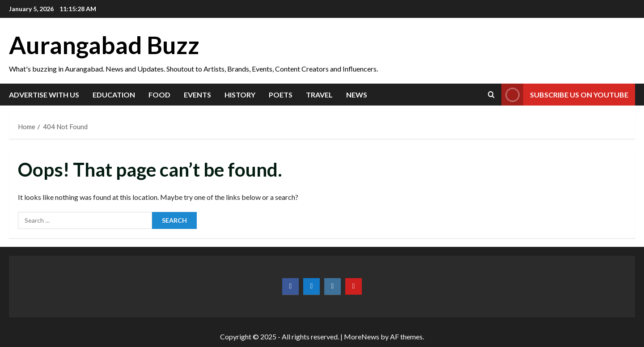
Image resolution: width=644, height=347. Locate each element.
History (240, 95)
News (357, 95)
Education (114, 95)
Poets (281, 95)
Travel (319, 95)
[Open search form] (491, 94)
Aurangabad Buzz (104, 45)
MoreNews (362, 336)
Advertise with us (44, 95)
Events (197, 95)
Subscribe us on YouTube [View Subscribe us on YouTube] (565, 95)
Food (159, 95)
